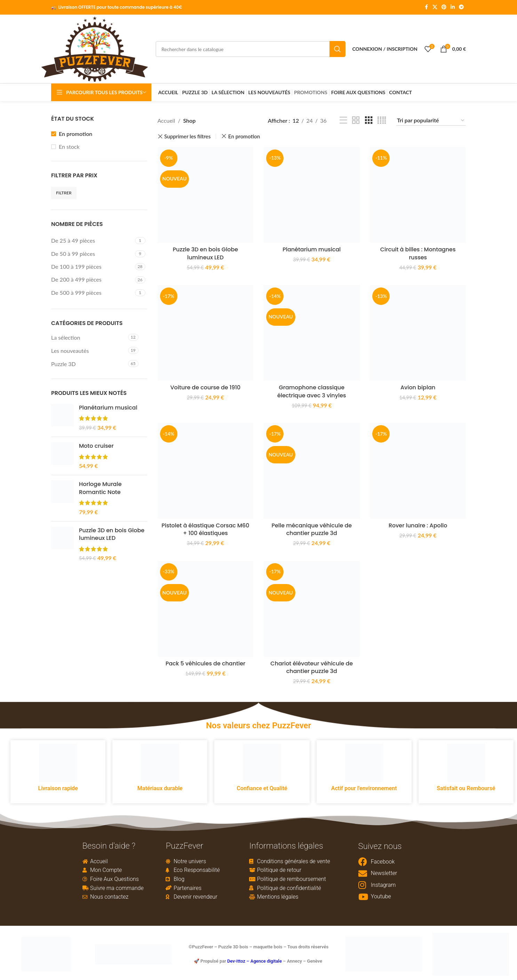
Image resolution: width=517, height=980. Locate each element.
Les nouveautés (70, 351)
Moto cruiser (96, 447)
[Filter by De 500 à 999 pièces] (92, 293)
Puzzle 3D (63, 365)
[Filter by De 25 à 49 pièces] (92, 241)
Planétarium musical (108, 408)
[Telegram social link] (461, 7)
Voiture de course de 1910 (205, 388)
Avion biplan (418, 388)
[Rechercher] (250, 49)
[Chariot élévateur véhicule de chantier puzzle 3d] (312, 609)
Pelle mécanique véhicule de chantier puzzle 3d (312, 530)
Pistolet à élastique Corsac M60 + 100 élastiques (205, 530)
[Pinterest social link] (444, 7)
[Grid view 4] (382, 121)
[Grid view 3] (369, 121)
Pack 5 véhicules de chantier (205, 664)
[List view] (343, 121)
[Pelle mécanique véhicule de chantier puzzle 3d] (312, 471)
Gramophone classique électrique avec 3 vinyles (312, 392)
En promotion (75, 134)
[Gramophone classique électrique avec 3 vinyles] (312, 334)
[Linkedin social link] (453, 7)
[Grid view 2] (356, 121)
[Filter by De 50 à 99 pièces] (92, 254)
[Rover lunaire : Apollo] (418, 471)
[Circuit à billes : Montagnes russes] (418, 196)
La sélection (66, 338)
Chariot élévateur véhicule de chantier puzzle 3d (312, 668)
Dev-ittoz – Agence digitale (254, 962)
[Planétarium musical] (312, 196)
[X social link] (435, 7)
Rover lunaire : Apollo (418, 526)
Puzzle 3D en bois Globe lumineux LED (112, 535)
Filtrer (64, 193)
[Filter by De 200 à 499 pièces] (92, 280)
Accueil (166, 121)
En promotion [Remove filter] (244, 137)
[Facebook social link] (426, 7)
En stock (69, 147)
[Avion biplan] (418, 334)
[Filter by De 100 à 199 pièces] (92, 267)
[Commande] (431, 121)
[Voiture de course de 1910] (206, 334)
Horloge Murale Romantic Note (100, 489)
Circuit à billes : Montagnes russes (418, 254)
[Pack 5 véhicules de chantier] (206, 609)
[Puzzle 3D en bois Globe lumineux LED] (206, 196)
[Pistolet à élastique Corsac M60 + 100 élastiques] (206, 471)
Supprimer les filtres (187, 137)
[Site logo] (95, 48)
